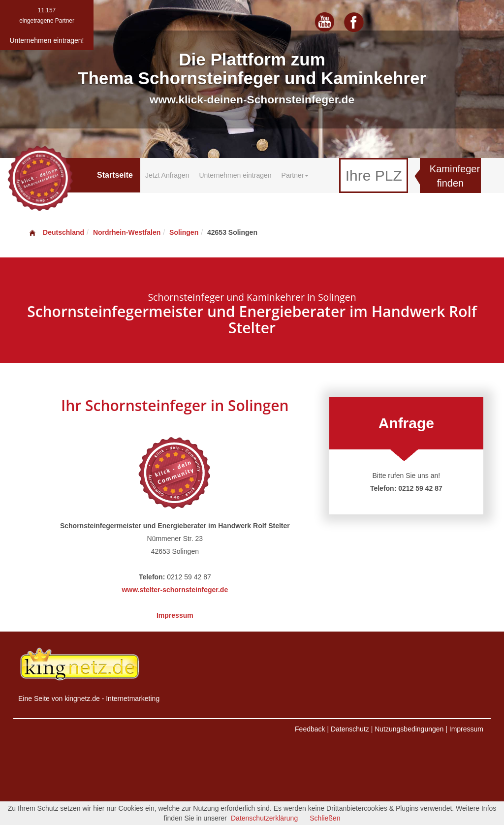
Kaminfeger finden (455, 176)
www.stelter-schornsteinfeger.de (175, 590)
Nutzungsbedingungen (409, 729)
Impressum (175, 615)
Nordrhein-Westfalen (127, 232)
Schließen (325, 818)
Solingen (184, 232)
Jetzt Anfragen (167, 175)
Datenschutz (350, 729)
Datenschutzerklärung (264, 818)
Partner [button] (295, 175)
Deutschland (56, 232)
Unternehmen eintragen (235, 175)
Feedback (310, 729)
